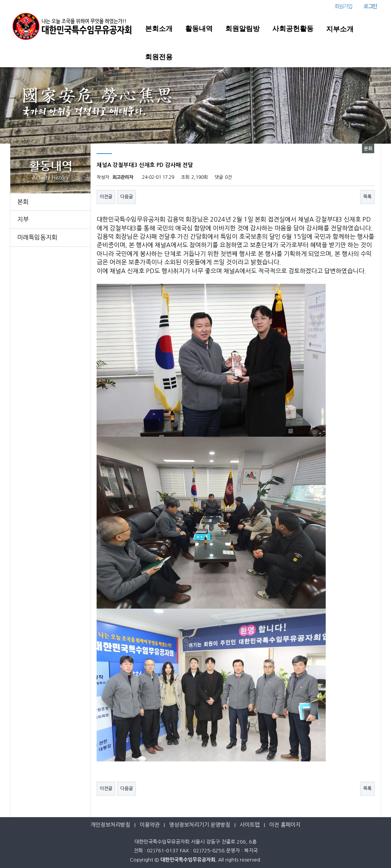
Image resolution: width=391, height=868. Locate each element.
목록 (367, 197)
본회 (23, 202)
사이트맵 (250, 825)
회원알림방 (242, 29)
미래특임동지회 (37, 237)
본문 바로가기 (0, 0)
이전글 (106, 197)
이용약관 (150, 825)
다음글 (127, 197)
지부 (23, 219)
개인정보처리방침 (110, 825)
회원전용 (159, 57)
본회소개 (159, 29)
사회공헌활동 (293, 29)
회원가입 (343, 6)
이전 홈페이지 (285, 825)
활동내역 (199, 29)
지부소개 (340, 29)
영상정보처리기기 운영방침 (200, 825)
